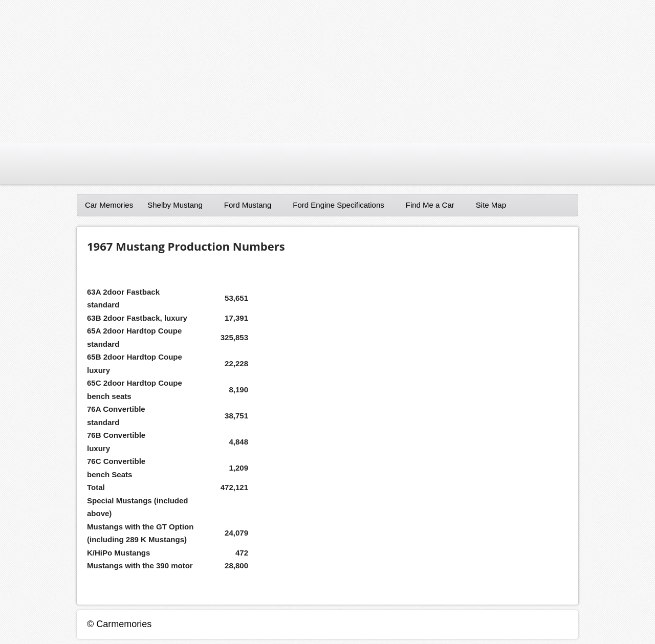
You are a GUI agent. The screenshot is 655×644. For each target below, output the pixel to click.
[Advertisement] (307, 72)
